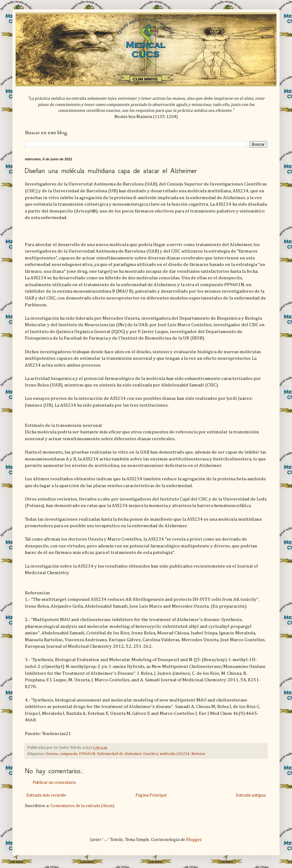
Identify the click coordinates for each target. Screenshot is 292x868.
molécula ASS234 (175, 754)
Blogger (194, 840)
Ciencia (52, 754)
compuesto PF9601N (77, 754)
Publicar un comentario (54, 783)
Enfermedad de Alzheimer (119, 754)
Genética (151, 754)
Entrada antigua (251, 795)
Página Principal (151, 795)
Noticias (198, 754)
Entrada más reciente (46, 795)
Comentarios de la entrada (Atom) (82, 806)
